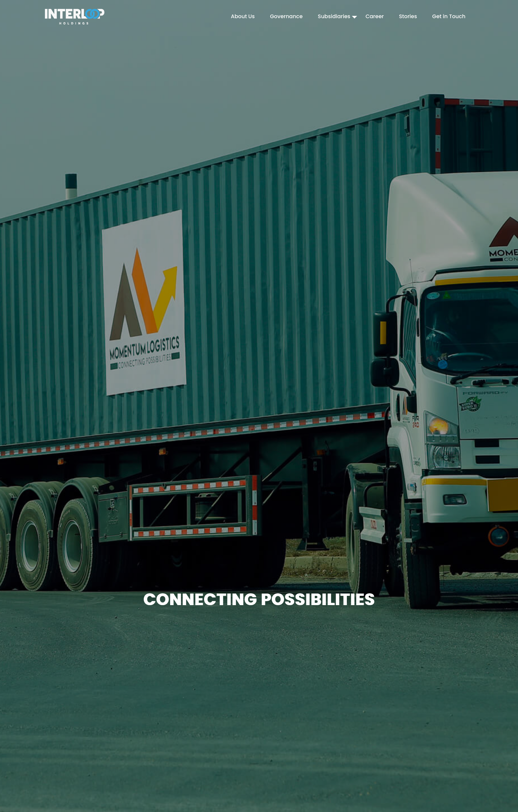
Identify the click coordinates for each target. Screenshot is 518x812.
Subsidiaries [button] (334, 16)
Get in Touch (449, 16)
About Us (243, 16)
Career (374, 16)
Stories (408, 16)
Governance (286, 16)
